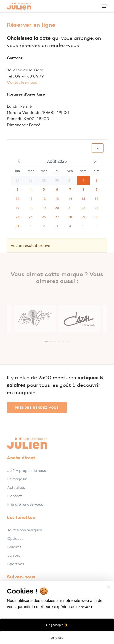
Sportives (16, 564)
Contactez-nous (22, 82)
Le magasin (17, 479)
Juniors (14, 555)
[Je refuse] (108, 587)
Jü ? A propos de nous (27, 471)
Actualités (16, 488)
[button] (105, 6)
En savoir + (84, 607)
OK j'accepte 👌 (57, 625)
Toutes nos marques (25, 530)
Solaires (14, 547)
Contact (15, 496)
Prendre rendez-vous (25, 504)
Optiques (15, 538)
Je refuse (57, 638)
